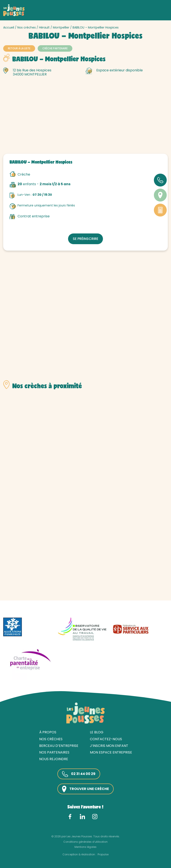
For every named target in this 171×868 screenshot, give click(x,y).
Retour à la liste (19, 48)
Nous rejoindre (54, 759)
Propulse (103, 854)
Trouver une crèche (85, 789)
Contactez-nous (106, 739)
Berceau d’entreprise (59, 746)
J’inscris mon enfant (109, 746)
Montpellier (61, 27)
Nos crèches (27, 27)
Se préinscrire (85, 239)
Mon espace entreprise (111, 752)
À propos (48, 732)
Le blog (97, 732)
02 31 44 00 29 (79, 774)
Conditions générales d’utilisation (85, 842)
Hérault (44, 27)
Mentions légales (85, 847)
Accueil (9, 27)
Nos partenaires (54, 752)
